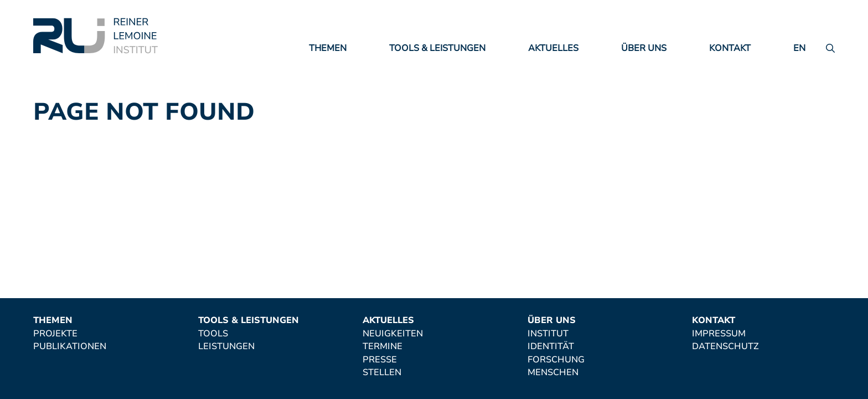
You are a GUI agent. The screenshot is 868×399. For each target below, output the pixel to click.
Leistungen (226, 347)
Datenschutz (725, 347)
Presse (380, 360)
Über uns (644, 48)
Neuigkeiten (393, 334)
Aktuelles (553, 48)
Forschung (556, 360)
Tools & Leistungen (437, 48)
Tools (213, 334)
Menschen (553, 373)
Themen (328, 48)
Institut (548, 334)
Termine (383, 347)
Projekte (55, 334)
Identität (551, 347)
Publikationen (70, 347)
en (799, 48)
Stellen (382, 373)
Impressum (719, 334)
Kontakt (730, 48)
